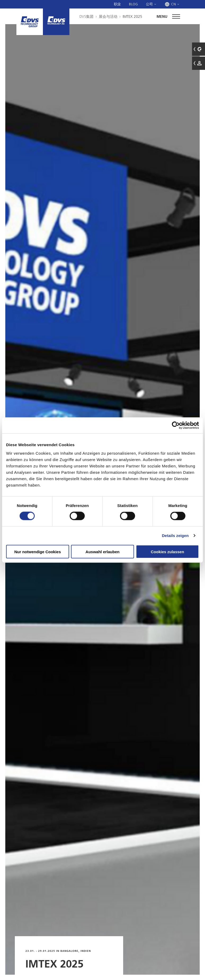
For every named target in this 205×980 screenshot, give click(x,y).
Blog (133, 4)
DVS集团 (86, 16)
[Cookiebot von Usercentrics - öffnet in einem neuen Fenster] (176, 425)
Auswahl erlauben (102, 551)
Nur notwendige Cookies (38, 551)
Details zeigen (175, 536)
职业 (117, 4)
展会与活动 (108, 16)
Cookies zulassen (167, 551)
